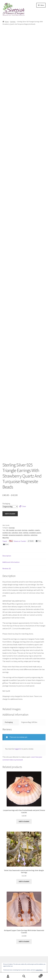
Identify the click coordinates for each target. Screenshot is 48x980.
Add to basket (10, 514)
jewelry (37, 530)
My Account (8, 976)
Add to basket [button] (24, 821)
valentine (27, 535)
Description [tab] (7, 556)
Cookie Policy (39, 970)
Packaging (6, 503)
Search (24, 976)
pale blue (15, 533)
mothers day (7, 533)
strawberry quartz (35, 533)
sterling (26, 533)
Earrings (13, 22)
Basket (37, 975)
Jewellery (31, 530)
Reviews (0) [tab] (7, 568)
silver (20, 533)
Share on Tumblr (20, 541)
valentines (34, 535)
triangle (5, 535)
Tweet (5, 541)
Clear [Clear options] (24, 506)
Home (7, 22)
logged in (18, 749)
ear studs (18, 530)
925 (7, 530)
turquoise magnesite (16, 535)
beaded (12, 530)
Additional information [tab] (11, 562)
